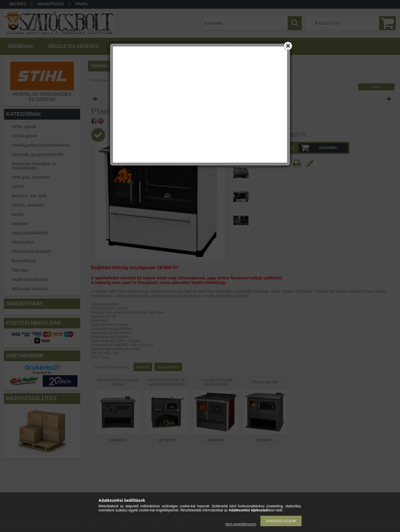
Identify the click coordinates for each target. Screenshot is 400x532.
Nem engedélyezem (241, 524)
